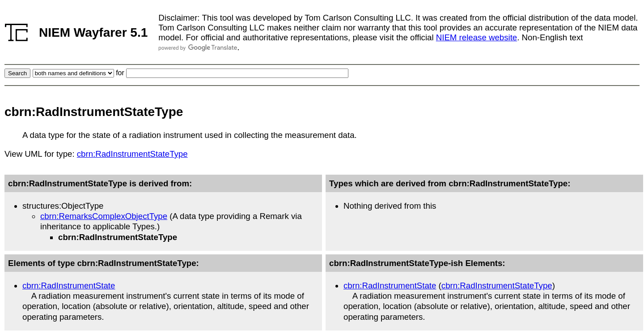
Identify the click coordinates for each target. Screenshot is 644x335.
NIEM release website (477, 37)
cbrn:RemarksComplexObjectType (104, 216)
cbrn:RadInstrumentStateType (132, 154)
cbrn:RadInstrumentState (69, 286)
